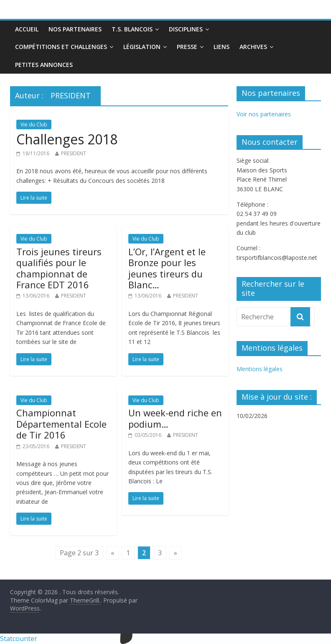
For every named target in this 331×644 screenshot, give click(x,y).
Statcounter (19, 639)
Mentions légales (260, 369)
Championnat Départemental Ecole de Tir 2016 (61, 424)
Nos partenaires (75, 29)
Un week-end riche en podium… (175, 418)
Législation (142, 47)
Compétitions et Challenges (61, 47)
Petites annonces (44, 65)
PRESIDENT (74, 153)
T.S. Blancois (132, 29)
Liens (222, 47)
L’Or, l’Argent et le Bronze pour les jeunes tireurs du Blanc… (167, 268)
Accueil (27, 29)
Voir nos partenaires (264, 114)
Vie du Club (34, 124)
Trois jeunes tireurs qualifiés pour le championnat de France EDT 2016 (59, 268)
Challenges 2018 (67, 139)
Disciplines (186, 29)
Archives (253, 47)
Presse (187, 47)
